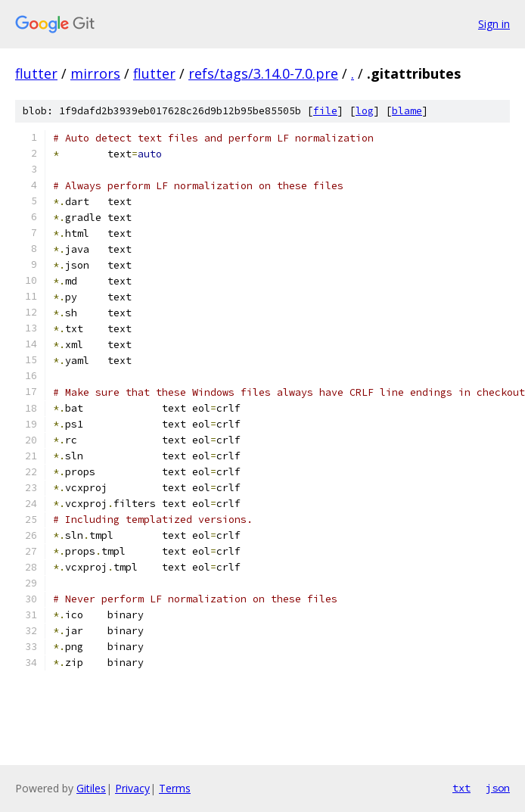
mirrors (95, 73)
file (325, 111)
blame (407, 111)
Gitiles (91, 788)
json (498, 788)
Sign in (494, 24)
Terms (175, 788)
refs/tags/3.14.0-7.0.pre (263, 73)
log (365, 111)
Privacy (132, 788)
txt (461, 788)
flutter (36, 73)
